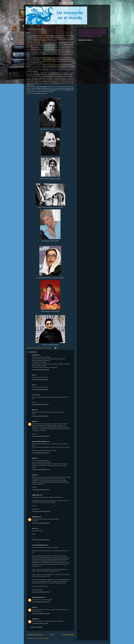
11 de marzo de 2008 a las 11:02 (41, 490)
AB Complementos (38, 597)
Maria (34, 410)
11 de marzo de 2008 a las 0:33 (41, 436)
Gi (33, 375)
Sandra (34, 619)
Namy (34, 458)
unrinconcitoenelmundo (39, 545)
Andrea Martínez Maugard (40, 442)
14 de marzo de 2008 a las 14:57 (41, 602)
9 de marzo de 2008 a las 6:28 (40, 416)
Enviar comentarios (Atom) (41, 638)
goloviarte (35, 355)
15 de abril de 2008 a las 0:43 (40, 623)
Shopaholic (35, 517)
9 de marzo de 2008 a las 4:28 (40, 404)
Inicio (52, 635)
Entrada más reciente (35, 635)
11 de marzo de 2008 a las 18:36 (41, 523)
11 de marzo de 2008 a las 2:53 (41, 453)
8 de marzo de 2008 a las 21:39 (41, 370)
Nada (34, 421)
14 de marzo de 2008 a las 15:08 (41, 614)
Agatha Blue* (36, 495)
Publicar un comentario (36, 627)
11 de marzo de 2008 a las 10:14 (41, 470)
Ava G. (34, 528)
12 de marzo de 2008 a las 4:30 (41, 540)
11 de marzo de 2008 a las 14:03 (41, 511)
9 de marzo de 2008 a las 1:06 (40, 380)
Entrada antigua (68, 635)
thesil (34, 475)
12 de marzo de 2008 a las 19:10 (41, 592)
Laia (33, 607)
